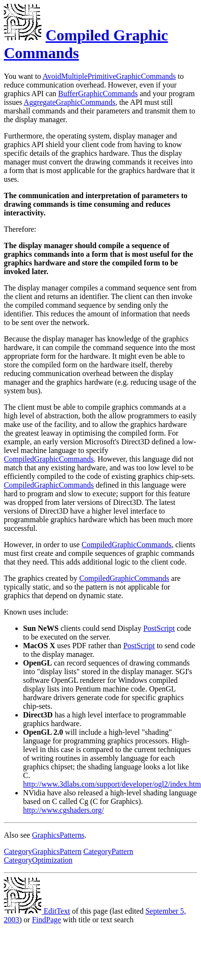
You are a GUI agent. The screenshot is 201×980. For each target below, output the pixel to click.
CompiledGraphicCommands (49, 459)
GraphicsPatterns (58, 835)
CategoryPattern (108, 851)
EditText (37, 911)
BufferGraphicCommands (98, 94)
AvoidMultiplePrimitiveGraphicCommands (109, 76)
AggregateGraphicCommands (69, 102)
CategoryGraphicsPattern (43, 851)
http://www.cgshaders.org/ (63, 810)
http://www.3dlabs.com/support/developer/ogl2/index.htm (112, 784)
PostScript (159, 628)
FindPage (47, 920)
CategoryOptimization (38, 860)
